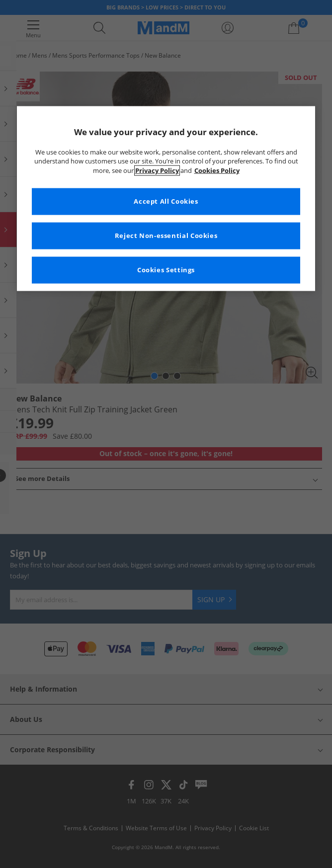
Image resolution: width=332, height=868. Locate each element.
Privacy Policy (157, 171)
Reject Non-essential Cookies (166, 236)
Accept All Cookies (166, 201)
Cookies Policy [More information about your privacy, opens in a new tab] (217, 171)
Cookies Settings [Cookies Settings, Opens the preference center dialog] (166, 270)
